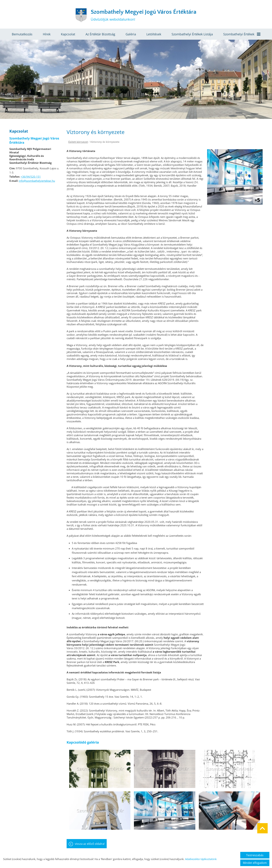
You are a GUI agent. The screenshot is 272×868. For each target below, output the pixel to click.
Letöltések (154, 34)
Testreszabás (255, 855)
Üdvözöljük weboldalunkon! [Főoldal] (144, 15)
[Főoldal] (81, 15)
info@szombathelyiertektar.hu (37, 181)
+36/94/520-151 (31, 177)
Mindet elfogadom (255, 863)
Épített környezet (78, 142)
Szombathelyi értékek (242, 34)
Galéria (131, 34)
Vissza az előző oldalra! (90, 844)
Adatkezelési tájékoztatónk (201, 859)
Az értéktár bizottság (100, 34)
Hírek (47, 34)
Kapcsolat (68, 34)
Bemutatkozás (22, 34)
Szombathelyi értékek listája (192, 34)
